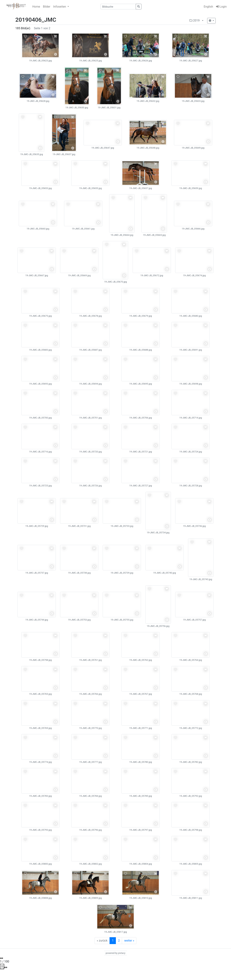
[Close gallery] (1, 958)
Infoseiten (60, 7)
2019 (195, 20)
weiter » (129, 941)
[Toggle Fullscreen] (6, 967)
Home (36, 7)
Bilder (47, 7)
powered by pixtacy (115, 953)
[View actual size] (2, 966)
